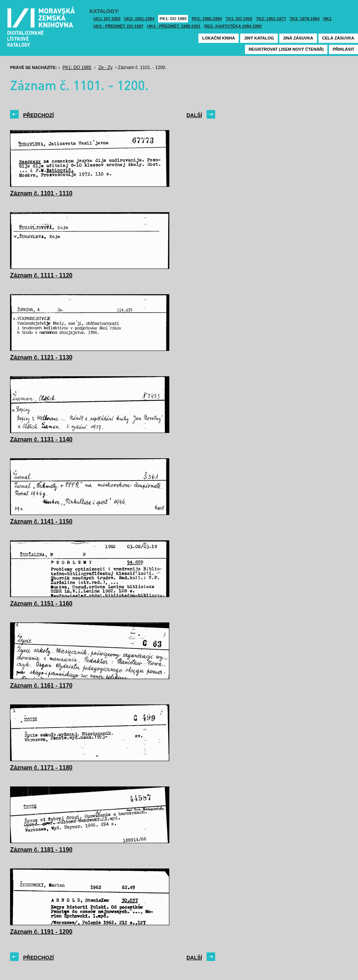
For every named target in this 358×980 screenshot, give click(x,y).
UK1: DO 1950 (107, 19)
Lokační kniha (219, 38)
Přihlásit (343, 49)
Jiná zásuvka (298, 38)
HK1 (327, 19)
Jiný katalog (259, 38)
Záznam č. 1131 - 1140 (41, 439)
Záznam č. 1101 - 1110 (41, 193)
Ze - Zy (106, 67)
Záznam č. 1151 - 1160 (41, 604)
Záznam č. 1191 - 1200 (41, 932)
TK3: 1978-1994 (305, 19)
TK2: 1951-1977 (271, 19)
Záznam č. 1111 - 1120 (41, 275)
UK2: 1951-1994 (139, 19)
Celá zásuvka (338, 38)
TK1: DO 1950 (239, 19)
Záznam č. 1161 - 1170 (41, 686)
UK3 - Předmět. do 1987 (118, 26)
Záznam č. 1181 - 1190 (41, 850)
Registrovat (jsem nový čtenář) (286, 49)
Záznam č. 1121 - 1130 (41, 357)
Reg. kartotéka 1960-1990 (233, 26)
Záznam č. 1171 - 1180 (41, 768)
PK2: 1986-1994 (207, 19)
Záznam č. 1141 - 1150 (41, 522)
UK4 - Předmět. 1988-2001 (174, 26)
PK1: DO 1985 (173, 19)
